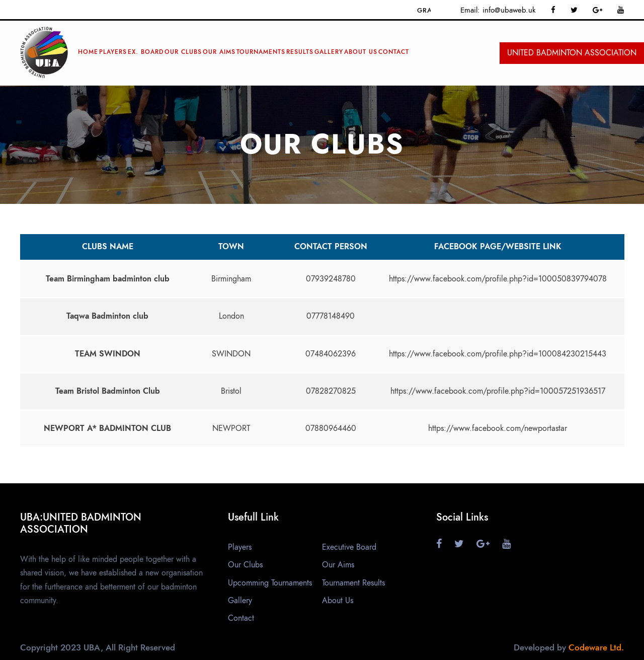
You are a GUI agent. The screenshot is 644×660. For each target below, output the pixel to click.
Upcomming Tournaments (270, 583)
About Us (338, 601)
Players (113, 52)
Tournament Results (353, 583)
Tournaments (261, 52)
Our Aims (219, 52)
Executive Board (349, 547)
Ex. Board (146, 52)
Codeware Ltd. (596, 647)
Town (231, 247)
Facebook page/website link (498, 247)
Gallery (329, 52)
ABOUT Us (361, 52)
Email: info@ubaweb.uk (498, 10)
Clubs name (108, 247)
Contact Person (331, 247)
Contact (394, 52)
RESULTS (300, 52)
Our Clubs (183, 52)
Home (88, 52)
